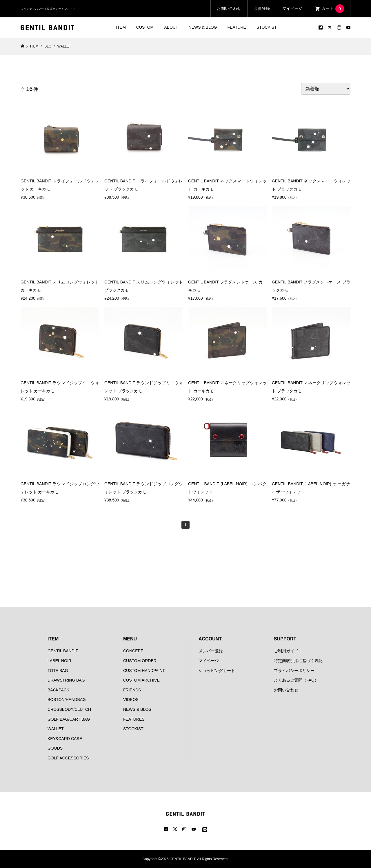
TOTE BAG (58, 671)
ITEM (121, 27)
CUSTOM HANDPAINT (144, 671)
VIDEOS (131, 699)
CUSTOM (145, 27)
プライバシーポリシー (294, 671)
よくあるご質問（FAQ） (296, 680)
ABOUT (171, 27)
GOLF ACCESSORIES (68, 758)
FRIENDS (132, 690)
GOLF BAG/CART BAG (69, 719)
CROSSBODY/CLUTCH (69, 709)
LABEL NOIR (59, 661)
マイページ (292, 8)
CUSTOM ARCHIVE (141, 680)
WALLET (56, 729)
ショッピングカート (217, 671)
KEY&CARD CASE (65, 739)
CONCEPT (133, 651)
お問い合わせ (229, 8)
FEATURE (237, 27)
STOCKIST (267, 27)
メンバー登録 (211, 651)
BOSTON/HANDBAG (67, 699)
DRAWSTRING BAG (66, 680)
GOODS (55, 748)
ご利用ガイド (286, 651)
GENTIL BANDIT (63, 651)
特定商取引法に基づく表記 (298, 661)
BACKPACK (58, 690)
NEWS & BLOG (203, 27)
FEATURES (134, 719)
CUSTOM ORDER (140, 661)
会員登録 (262, 8)
